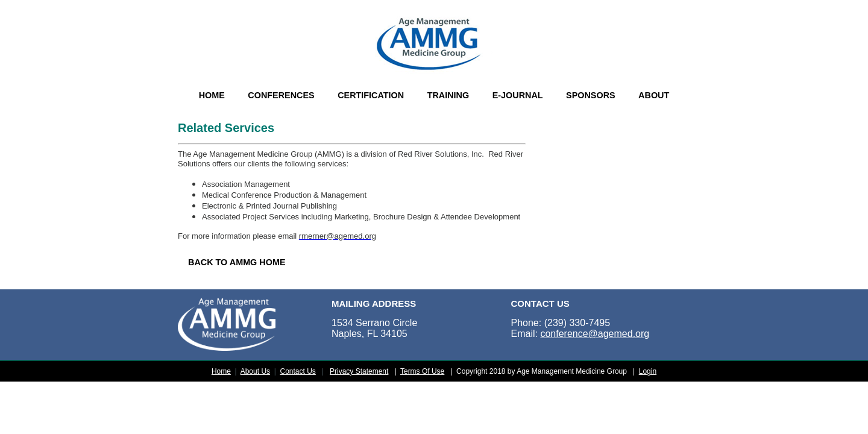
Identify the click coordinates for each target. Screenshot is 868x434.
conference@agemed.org (595, 334)
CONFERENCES (281, 95)
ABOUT (654, 95)
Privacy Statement (359, 371)
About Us (255, 371)
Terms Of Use (422, 371)
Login (648, 371)
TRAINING (448, 95)
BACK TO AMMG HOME (237, 262)
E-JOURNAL (518, 95)
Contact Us (298, 371)
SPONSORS (591, 95)
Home (221, 371)
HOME (212, 95)
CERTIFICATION (371, 95)
